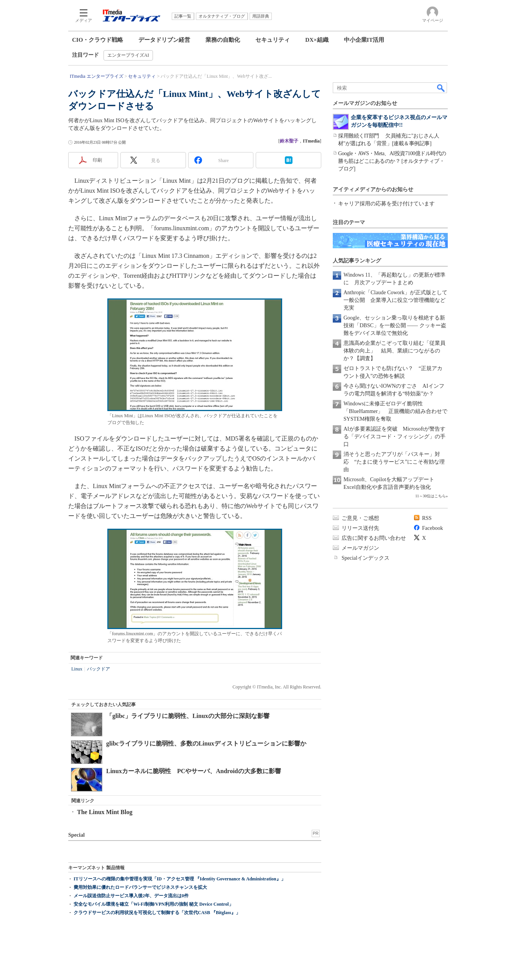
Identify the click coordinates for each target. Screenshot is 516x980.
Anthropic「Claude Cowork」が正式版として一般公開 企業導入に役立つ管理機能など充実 (395, 300)
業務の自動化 (223, 40)
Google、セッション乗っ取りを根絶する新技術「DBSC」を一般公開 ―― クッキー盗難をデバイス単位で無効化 (395, 325)
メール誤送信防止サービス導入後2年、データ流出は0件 (131, 896)
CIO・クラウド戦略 (98, 40)
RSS (427, 518)
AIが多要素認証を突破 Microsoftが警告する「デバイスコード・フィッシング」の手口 (394, 437)
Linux (77, 669)
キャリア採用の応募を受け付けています (386, 204)
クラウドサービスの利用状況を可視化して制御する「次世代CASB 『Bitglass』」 (157, 913)
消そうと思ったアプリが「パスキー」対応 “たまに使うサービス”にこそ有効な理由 (394, 462)
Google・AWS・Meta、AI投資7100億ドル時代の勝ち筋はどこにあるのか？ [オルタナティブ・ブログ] (392, 161)
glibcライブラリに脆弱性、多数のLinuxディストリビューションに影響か (206, 743)
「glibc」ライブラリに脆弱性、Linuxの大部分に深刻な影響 (188, 716)
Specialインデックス (366, 558)
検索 (441, 88)
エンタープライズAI (128, 55)
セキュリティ (273, 40)
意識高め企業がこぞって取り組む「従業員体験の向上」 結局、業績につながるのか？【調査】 (394, 351)
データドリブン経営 (164, 40)
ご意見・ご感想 (360, 518)
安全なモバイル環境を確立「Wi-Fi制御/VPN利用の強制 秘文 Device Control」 (154, 904)
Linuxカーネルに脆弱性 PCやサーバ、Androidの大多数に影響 (194, 771)
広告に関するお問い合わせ (374, 538)
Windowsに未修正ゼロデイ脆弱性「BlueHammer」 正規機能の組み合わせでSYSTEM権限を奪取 (395, 411)
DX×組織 (317, 40)
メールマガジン (360, 548)
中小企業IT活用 (364, 40)
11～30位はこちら (431, 496)
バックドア (99, 669)
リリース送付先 (360, 528)
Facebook (432, 528)
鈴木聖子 (289, 141)
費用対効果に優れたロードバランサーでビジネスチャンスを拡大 (140, 887)
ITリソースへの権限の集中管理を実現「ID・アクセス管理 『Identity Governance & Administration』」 (180, 879)
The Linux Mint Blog (105, 812)
